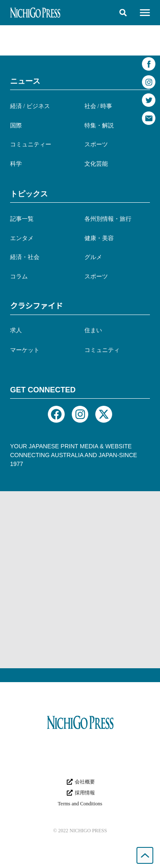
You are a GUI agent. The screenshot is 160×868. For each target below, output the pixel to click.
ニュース (25, 81)
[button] (123, 13)
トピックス (29, 194)
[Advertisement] (80, 580)
